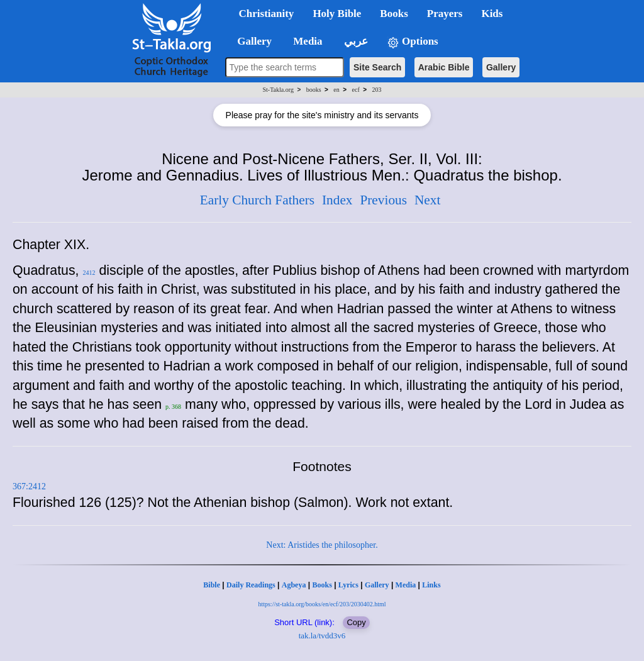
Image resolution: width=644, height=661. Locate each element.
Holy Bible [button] (337, 14)
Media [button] (307, 41)
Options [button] (413, 42)
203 (376, 90)
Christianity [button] (267, 14)
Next (427, 200)
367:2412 (29, 486)
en (336, 90)
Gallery (501, 67)
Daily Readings (251, 585)
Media (406, 585)
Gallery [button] (251, 41)
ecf (356, 90)
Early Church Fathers (257, 200)
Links (431, 585)
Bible (212, 585)
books (314, 90)
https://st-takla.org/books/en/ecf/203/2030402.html (322, 604)
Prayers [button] (445, 14)
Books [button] (394, 14)
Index (337, 200)
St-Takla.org (278, 90)
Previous (383, 200)
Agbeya (294, 585)
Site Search (377, 67)
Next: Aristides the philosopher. (322, 545)
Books (322, 585)
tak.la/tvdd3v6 (322, 636)
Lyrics (348, 585)
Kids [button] (492, 14)
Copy (356, 622)
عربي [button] (355, 41)
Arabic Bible (444, 67)
